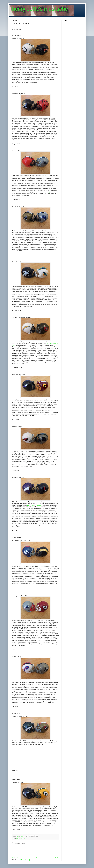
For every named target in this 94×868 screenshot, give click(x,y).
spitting (20, 463)
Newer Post (15, 857)
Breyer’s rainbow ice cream (34, 505)
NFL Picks (23, 838)
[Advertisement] (35, 852)
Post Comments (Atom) (24, 860)
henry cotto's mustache (40, 9)
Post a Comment (18, 846)
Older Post (56, 857)
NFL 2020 (18, 838)
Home (36, 857)
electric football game (46, 192)
